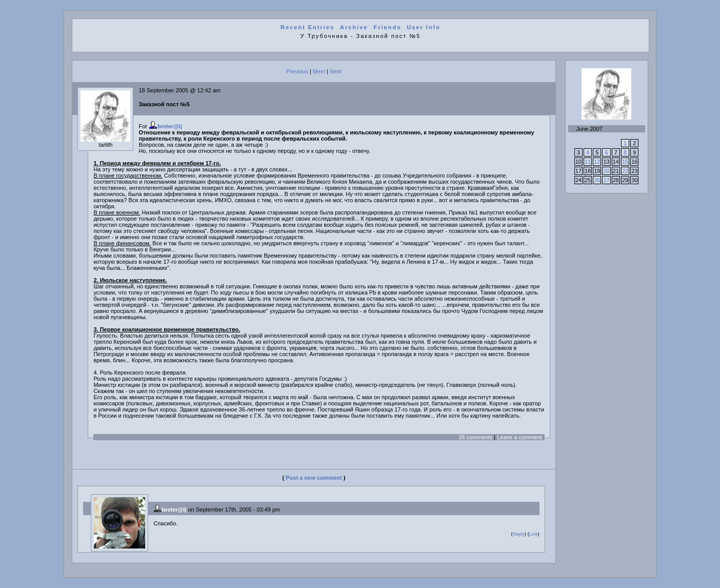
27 (606, 180)
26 (597, 180)
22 (625, 171)
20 (606, 171)
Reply (519, 534)
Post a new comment (314, 478)
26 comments (475, 437)
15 (625, 162)
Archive (354, 27)
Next (336, 71)
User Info (424, 27)
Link (534, 534)
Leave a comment (519, 437)
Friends (388, 27)
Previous (297, 71)
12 (597, 162)
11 (588, 162)
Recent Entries (307, 27)
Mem (319, 71)
